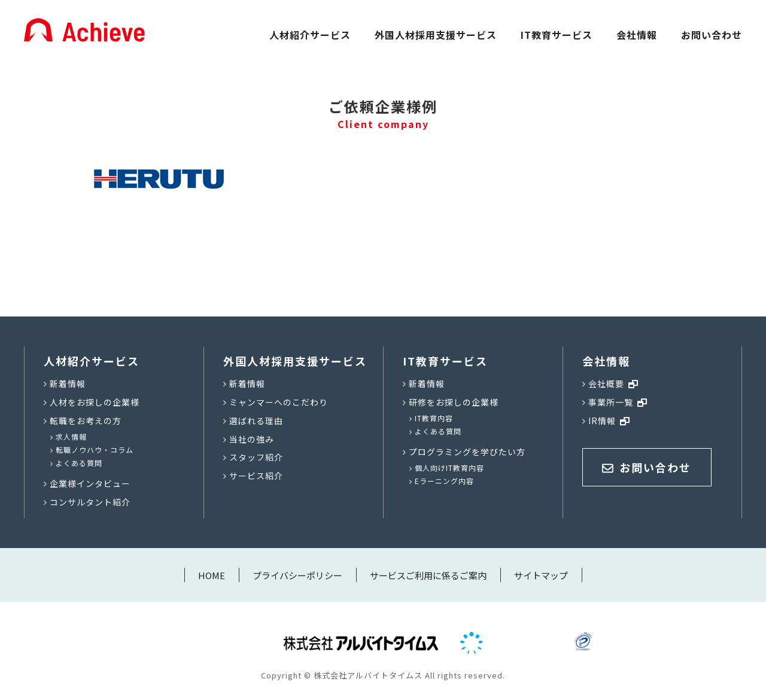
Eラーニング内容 (444, 481)
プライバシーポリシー (297, 575)
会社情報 (637, 35)
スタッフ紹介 (256, 457)
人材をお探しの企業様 (95, 402)
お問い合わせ (712, 35)
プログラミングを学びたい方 (467, 452)
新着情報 (68, 384)
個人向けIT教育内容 (449, 468)
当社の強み (252, 439)
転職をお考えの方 (86, 421)
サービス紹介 (256, 476)
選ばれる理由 (256, 421)
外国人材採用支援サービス (436, 35)
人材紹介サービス (310, 35)
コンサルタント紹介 (90, 502)
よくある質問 (79, 463)
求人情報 (71, 436)
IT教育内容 (434, 418)
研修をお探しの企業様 (454, 402)
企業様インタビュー (90, 483)
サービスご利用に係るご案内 (428, 575)
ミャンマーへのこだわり (279, 402)
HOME (212, 575)
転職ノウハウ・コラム (95, 450)
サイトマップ (541, 575)
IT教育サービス (557, 35)
